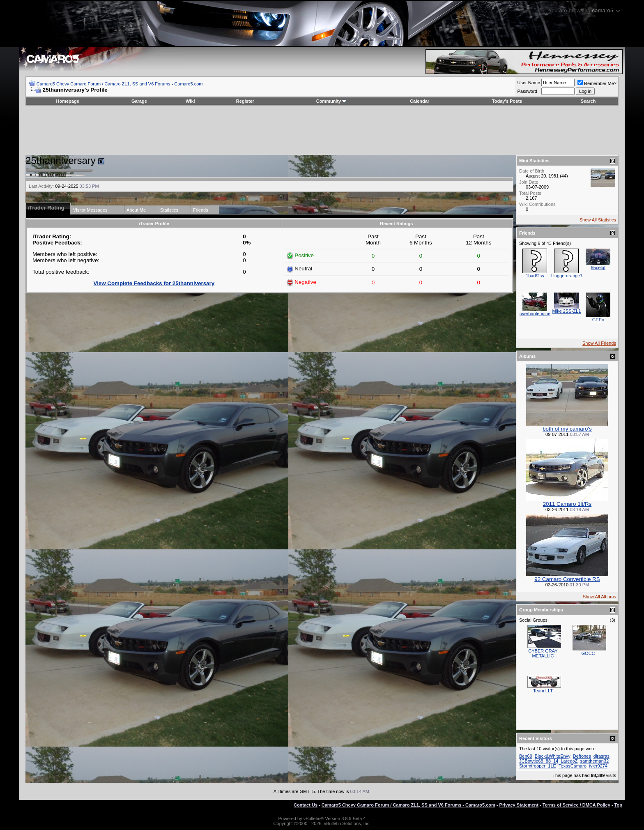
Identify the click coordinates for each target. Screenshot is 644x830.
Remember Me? (597, 83)
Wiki (190, 101)
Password (527, 91)
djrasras (601, 756)
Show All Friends (599, 343)
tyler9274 (598, 766)
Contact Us (306, 805)
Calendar (420, 101)
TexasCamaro (573, 766)
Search (588, 101)
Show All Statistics (598, 220)
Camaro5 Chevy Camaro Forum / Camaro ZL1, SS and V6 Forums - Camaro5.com (120, 84)
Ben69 (526, 756)
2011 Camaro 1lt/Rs (567, 504)
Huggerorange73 (568, 276)
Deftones (582, 756)
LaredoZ (569, 761)
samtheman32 (594, 761)
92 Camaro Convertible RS (567, 579)
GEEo (598, 320)
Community (332, 101)
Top (618, 805)
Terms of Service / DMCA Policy (576, 805)
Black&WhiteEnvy (553, 756)
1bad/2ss (535, 276)
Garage (139, 101)
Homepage (68, 101)
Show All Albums (599, 597)
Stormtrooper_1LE (538, 766)
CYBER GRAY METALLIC (543, 653)
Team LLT (543, 691)
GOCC (588, 653)
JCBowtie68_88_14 (539, 761)
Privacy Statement (519, 805)
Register (245, 101)
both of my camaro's (567, 429)
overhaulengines (536, 314)
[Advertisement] (322, 130)
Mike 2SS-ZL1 (567, 311)
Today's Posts (507, 101)
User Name (529, 83)
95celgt (598, 267)
